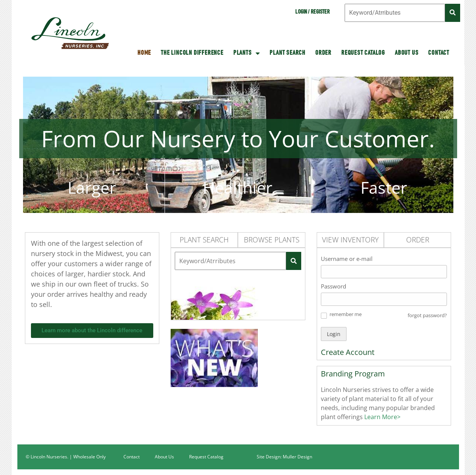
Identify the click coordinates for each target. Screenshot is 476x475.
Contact (439, 53)
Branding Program (353, 374)
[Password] (384, 299)
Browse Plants (272, 240)
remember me (346, 314)
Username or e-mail (347, 259)
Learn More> (382, 417)
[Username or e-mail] (384, 272)
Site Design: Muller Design (284, 457)
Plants (247, 53)
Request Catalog (363, 53)
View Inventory (350, 240)
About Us (407, 53)
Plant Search (287, 53)
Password (334, 286)
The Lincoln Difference (192, 53)
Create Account (348, 352)
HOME (144, 53)
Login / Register (312, 12)
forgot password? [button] (427, 315)
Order (323, 53)
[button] (324, 316)
